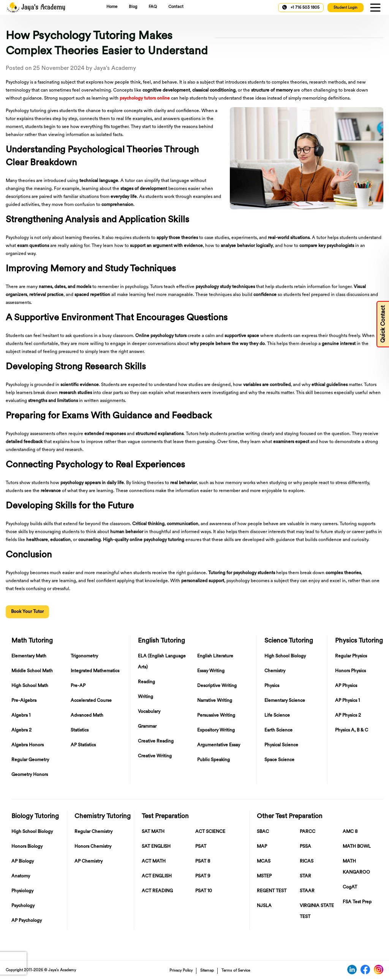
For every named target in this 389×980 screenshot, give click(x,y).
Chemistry (275, 671)
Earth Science (278, 730)
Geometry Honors (30, 775)
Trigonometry (84, 656)
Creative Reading (156, 741)
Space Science (279, 760)
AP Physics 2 (348, 716)
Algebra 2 (21, 730)
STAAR (307, 891)
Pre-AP (78, 686)
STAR (305, 876)
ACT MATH (154, 861)
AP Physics (346, 686)
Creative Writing (155, 756)
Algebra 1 (21, 716)
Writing (145, 697)
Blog (133, 7)
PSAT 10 (204, 891)
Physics (272, 686)
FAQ (153, 7)
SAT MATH (153, 832)
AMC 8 (350, 832)
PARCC (308, 832)
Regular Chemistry (93, 832)
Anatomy (21, 876)
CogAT (350, 887)
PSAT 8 (203, 861)
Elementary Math (29, 656)
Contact (176, 7)
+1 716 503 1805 (301, 7)
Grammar (147, 727)
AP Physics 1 (347, 701)
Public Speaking (213, 760)
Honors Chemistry (93, 847)
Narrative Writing (215, 701)
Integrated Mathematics (95, 671)
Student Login (346, 8)
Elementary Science (285, 701)
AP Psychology (27, 921)
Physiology (22, 891)
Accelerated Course (91, 701)
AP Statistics (83, 745)
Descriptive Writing (217, 686)
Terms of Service (236, 971)
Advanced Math (87, 716)
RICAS (307, 861)
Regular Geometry (30, 760)
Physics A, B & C (352, 730)
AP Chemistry (89, 861)
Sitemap (207, 971)
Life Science (277, 716)
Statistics (80, 730)
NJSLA (264, 906)
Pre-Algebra (24, 701)
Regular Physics (351, 656)
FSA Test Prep (357, 902)
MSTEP (264, 876)
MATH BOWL (357, 847)
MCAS (264, 861)
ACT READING (157, 891)
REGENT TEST (272, 891)
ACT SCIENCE (210, 832)
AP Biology (23, 861)
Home (112, 7)
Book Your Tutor (27, 612)
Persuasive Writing (216, 716)
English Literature (215, 656)
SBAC (263, 832)
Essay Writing (211, 671)
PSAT (201, 847)
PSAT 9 (203, 876)
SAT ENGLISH (156, 847)
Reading (146, 682)
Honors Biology (27, 847)
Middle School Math (32, 671)
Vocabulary (149, 712)
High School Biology (285, 656)
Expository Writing (216, 730)
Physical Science (281, 745)
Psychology (23, 906)
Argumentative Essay (219, 745)
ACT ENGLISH (157, 876)
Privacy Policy (181, 971)
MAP (262, 847)
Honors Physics (350, 671)
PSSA (305, 847)
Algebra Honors (28, 745)
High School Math (30, 686)
